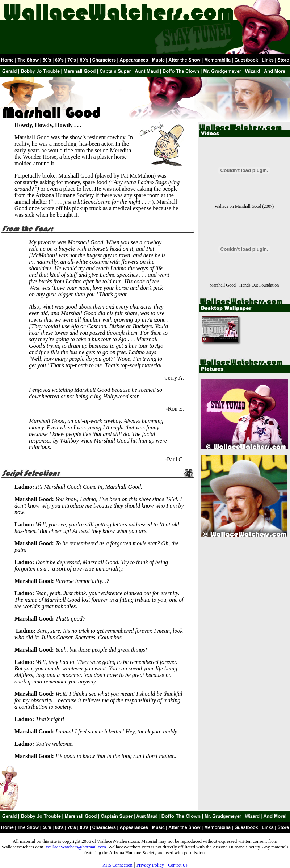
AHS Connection (117, 865)
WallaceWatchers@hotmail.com (76, 847)
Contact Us (178, 865)
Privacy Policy (150, 865)
